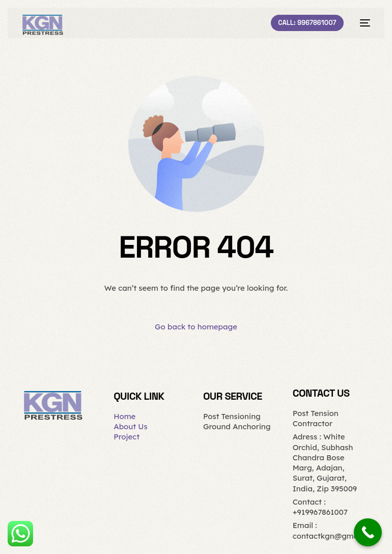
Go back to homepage (196, 327)
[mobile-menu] (362, 23)
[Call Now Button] (368, 532)
